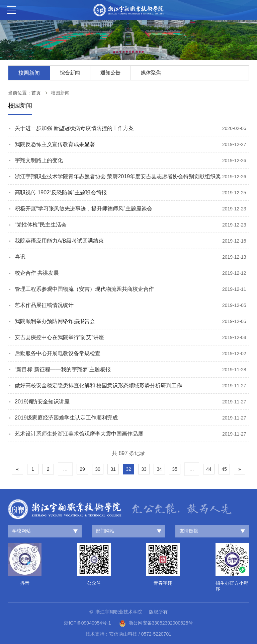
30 (98, 469)
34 (159, 469)
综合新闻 (70, 73)
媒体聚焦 (151, 73)
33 (144, 469)
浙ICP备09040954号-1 (87, 623)
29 (82, 469)
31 (113, 469)
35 (175, 469)
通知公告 (110, 73)
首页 (36, 93)
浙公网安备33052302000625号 (156, 623)
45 (224, 469)
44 (209, 469)
